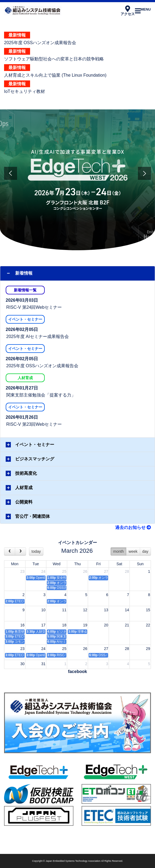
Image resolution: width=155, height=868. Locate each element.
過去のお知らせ (133, 527)
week (133, 551)
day (145, 551)
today (36, 551)
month (119, 551)
